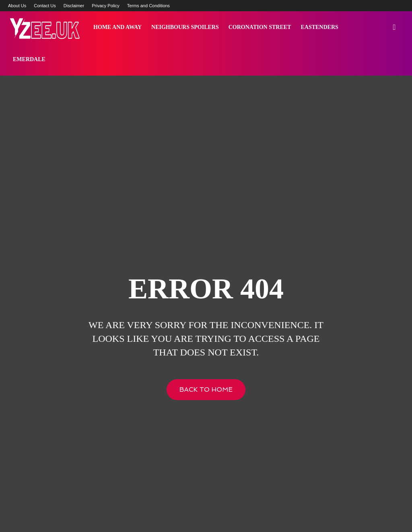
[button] (394, 28)
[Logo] (44, 27)
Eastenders (319, 27)
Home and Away (117, 27)
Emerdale (29, 59)
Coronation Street (260, 27)
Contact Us (45, 6)
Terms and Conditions (148, 6)
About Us (17, 6)
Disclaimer (74, 6)
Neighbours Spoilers (185, 27)
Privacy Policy (105, 6)
